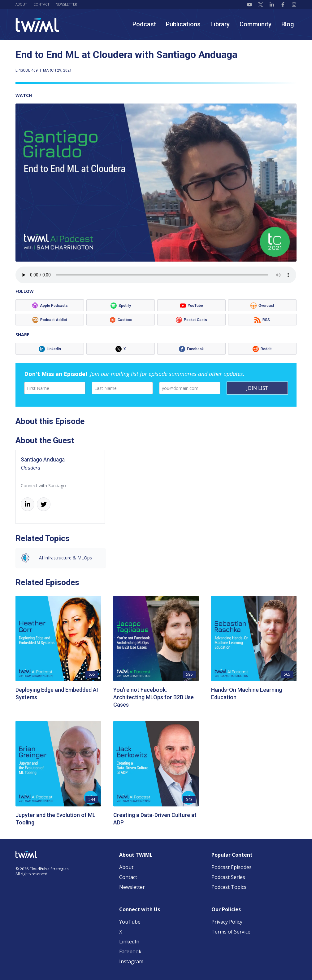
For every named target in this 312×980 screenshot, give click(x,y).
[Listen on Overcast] (262, 305)
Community (256, 24)
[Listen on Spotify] (121, 305)
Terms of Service (231, 932)
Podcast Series (228, 877)
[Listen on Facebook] (191, 349)
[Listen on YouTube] (191, 305)
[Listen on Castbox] (121, 320)
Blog (288, 24)
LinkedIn (129, 942)
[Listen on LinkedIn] (50, 349)
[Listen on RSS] (262, 320)
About (21, 4)
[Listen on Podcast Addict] (50, 320)
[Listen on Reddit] (262, 349)
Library (220, 24)
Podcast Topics (229, 887)
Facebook (130, 951)
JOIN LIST (257, 388)
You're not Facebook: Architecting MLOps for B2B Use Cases (154, 697)
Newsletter (66, 4)
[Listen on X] (121, 349)
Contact (41, 4)
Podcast (144, 24)
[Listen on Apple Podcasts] (50, 305)
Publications (183, 24)
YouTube (130, 922)
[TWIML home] (37, 25)
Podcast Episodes (232, 867)
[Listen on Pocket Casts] (191, 320)
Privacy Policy (227, 922)
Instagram (131, 961)
